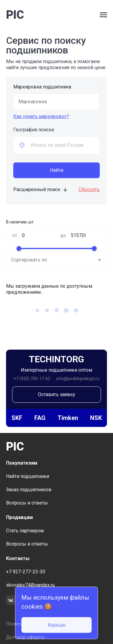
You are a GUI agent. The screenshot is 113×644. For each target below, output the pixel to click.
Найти (57, 170)
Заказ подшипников (29, 490)
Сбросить (89, 189)
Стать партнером (25, 531)
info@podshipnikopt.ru (78, 379)
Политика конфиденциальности (42, 624)
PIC (15, 15)
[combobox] (65, 145)
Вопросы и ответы (27, 503)
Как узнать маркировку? (41, 116)
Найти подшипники (28, 476)
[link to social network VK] (11, 601)
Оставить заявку (57, 394)
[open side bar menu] (103, 15)
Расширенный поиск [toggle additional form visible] (41, 189)
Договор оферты (25, 637)
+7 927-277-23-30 (26, 572)
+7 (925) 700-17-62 (32, 379)
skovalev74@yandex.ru (30, 585)
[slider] (19, 248)
